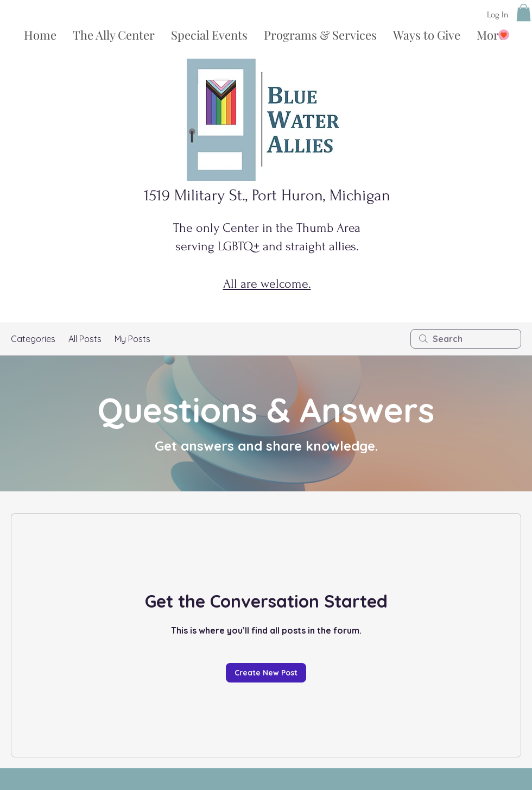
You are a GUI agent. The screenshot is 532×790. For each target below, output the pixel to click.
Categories (33, 339)
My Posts (132, 339)
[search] (466, 339)
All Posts (85, 339)
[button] (524, 12)
